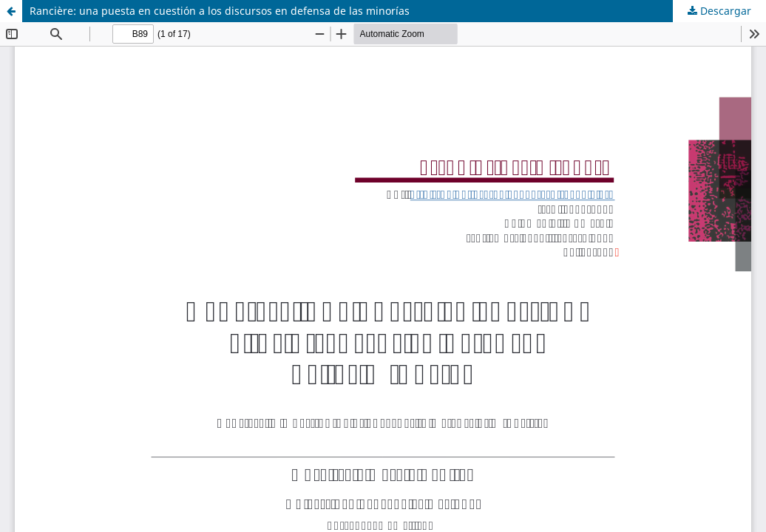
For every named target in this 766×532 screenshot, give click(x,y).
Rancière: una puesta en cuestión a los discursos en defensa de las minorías (220, 11)
